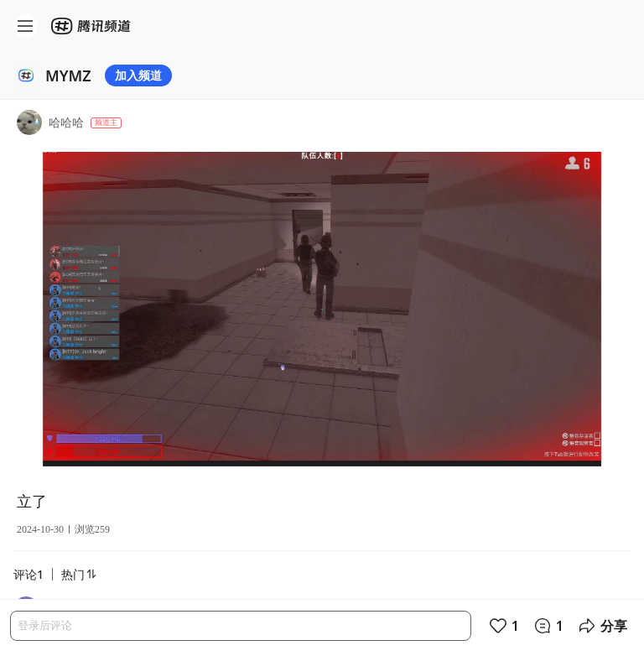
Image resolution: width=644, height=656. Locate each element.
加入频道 (138, 75)
